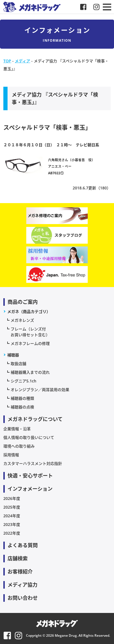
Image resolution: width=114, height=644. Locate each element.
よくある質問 (23, 545)
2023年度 (12, 524)
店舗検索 (18, 558)
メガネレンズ (22, 320)
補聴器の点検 (22, 407)
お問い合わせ (23, 598)
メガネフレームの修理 (30, 343)
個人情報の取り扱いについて (29, 437)
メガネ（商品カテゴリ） (29, 312)
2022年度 (12, 533)
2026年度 (12, 498)
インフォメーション (30, 489)
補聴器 (13, 355)
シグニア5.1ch (23, 381)
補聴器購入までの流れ (30, 372)
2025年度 (12, 507)
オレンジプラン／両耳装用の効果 (40, 390)
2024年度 (12, 516)
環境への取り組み (19, 446)
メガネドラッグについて (35, 419)
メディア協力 (22, 585)
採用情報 (11, 455)
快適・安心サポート (30, 476)
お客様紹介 (20, 572)
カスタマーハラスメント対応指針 (33, 463)
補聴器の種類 (22, 398)
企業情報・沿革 (17, 429)
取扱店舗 (18, 364)
